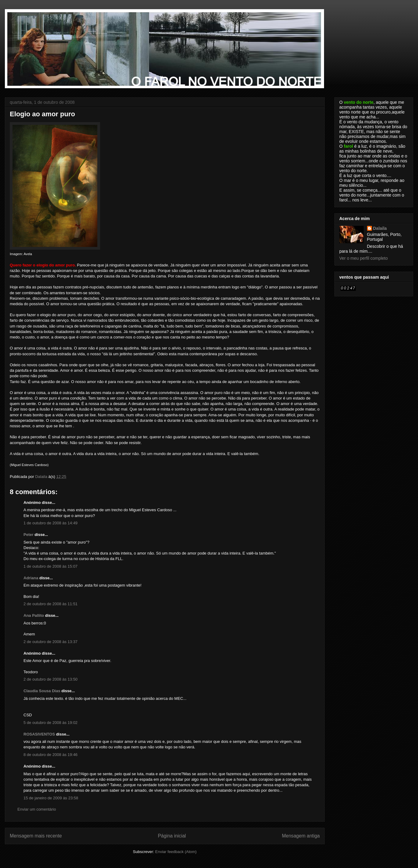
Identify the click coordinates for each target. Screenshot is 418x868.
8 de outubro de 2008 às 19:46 (50, 755)
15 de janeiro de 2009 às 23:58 (51, 798)
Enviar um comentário (37, 809)
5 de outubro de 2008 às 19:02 (50, 723)
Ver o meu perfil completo (364, 258)
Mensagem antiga (301, 836)
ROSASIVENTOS (39, 734)
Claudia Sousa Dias (42, 691)
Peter (29, 535)
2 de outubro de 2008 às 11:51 (50, 604)
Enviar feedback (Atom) (176, 852)
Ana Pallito (34, 615)
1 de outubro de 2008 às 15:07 (50, 566)
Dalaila (380, 228)
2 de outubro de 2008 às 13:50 (50, 679)
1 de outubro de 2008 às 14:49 (50, 523)
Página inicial (172, 836)
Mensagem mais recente (36, 836)
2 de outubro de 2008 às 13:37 (50, 642)
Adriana (31, 578)
